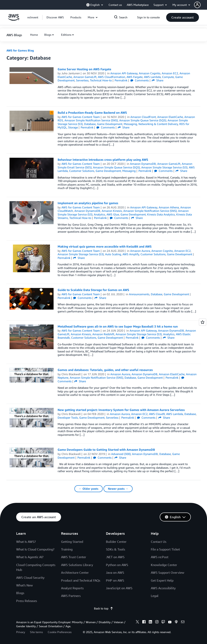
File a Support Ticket (165, 549)
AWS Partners (71, 596)
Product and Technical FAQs (81, 580)
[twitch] (163, 622)
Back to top (104, 608)
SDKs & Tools (116, 549)
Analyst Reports (72, 588)
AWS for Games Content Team (81, 117)
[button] (201, 5)
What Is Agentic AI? (30, 557)
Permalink (121, 80)
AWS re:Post (160, 557)
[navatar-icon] (197, 5)
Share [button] (158, 80)
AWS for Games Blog (20, 50)
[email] (183, 622)
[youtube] (170, 622)
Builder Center (116, 542)
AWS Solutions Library (77, 565)
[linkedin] (150, 622)
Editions (66, 35)
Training (67, 549)
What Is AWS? (26, 542)
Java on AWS (115, 573)
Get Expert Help (162, 580)
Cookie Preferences (60, 632)
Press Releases (27, 601)
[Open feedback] (203, 322)
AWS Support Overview (167, 573)
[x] (137, 622)
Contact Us (159, 542)
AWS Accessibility (163, 588)
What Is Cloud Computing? (35, 549)
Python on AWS (117, 565)
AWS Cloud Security (30, 578)
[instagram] (157, 622)
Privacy (21, 632)
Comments (140, 80)
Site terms (36, 632)
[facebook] (144, 622)
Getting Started (72, 542)
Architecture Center (75, 573)
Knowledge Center (164, 565)
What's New (24, 585)
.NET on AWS (115, 557)
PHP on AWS (115, 580)
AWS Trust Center (74, 557)
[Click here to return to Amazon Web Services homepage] (14, 19)
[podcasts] (176, 622)
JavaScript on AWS (119, 588)
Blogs (48, 35)
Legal (155, 596)
